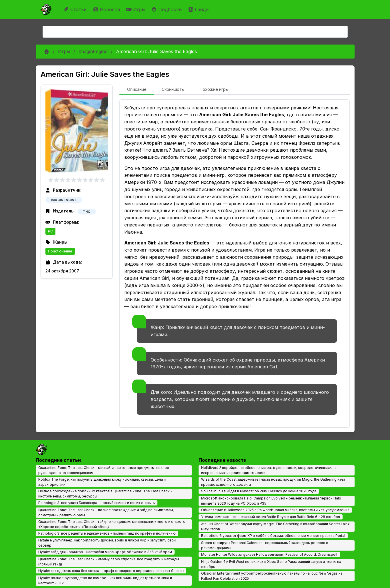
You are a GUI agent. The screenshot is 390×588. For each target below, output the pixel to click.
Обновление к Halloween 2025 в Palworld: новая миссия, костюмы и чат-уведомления (275, 510)
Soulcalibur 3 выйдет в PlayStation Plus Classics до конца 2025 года (259, 491)
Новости (107, 9)
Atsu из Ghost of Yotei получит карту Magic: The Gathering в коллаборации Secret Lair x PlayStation (275, 526)
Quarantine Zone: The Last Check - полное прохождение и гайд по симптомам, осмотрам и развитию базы (106, 512)
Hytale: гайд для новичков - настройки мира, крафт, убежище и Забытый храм (105, 552)
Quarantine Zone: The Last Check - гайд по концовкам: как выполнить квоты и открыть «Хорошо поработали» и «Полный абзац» (112, 524)
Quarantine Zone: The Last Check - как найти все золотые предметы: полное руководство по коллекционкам (104, 470)
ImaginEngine (93, 51)
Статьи (76, 9)
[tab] (137, 90)
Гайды (199, 9)
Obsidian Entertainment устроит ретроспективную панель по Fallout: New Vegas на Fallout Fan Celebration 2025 (272, 576)
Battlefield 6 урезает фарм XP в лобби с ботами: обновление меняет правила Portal (273, 536)
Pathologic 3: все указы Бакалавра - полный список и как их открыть (97, 503)
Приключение (60, 251)
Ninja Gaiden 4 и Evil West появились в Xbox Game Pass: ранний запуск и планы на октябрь (271, 564)
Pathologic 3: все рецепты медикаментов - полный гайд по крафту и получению (107, 533)
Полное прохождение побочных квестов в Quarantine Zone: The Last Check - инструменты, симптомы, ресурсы (105, 494)
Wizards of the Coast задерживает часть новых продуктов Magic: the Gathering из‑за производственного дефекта (273, 482)
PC (50, 231)
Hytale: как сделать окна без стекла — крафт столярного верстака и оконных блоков (111, 571)
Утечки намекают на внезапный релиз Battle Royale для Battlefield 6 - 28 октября (271, 517)
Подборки (167, 9)
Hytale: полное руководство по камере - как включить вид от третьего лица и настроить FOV (105, 580)
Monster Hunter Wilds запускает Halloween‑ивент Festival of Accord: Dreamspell (269, 554)
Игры (136, 9)
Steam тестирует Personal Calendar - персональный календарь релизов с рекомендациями (265, 545)
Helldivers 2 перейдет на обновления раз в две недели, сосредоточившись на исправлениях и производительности (269, 470)
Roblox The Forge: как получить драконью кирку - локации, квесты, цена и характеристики (102, 482)
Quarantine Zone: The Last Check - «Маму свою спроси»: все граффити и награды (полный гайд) (109, 562)
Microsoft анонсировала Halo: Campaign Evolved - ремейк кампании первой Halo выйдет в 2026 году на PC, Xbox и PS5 (271, 501)
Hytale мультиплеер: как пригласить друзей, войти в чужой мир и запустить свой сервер (107, 543)
